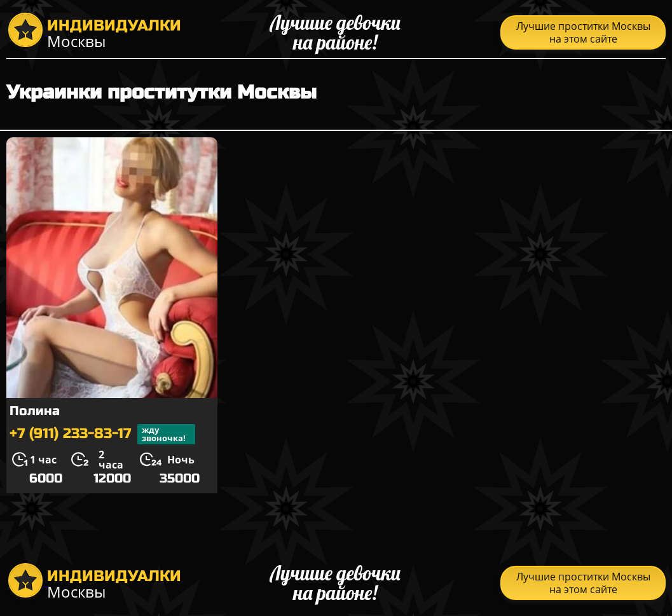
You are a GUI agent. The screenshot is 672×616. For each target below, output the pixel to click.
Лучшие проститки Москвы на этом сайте (583, 32)
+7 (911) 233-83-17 (102, 434)
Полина (35, 411)
